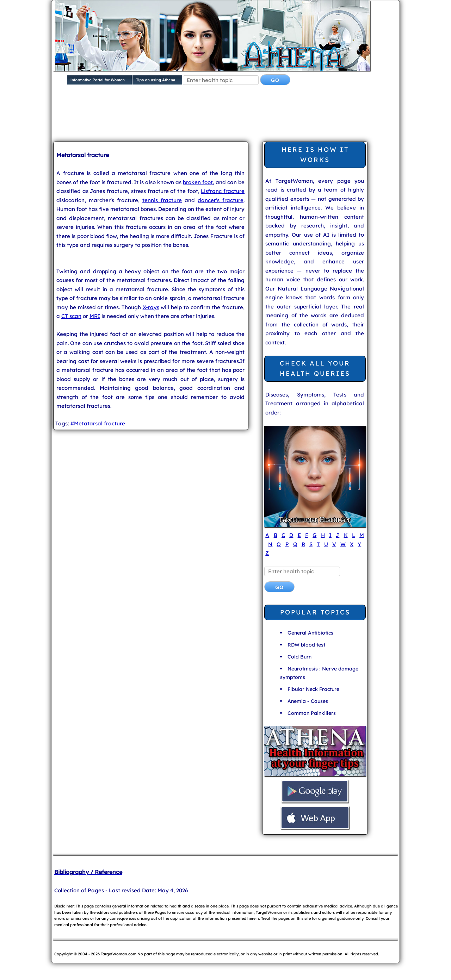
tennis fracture (162, 200)
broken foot (198, 182)
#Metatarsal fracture (98, 423)
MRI (95, 316)
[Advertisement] (224, 115)
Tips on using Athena (156, 80)
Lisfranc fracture (223, 191)
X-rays (151, 307)
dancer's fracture (221, 200)
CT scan (71, 316)
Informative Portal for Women (98, 80)
